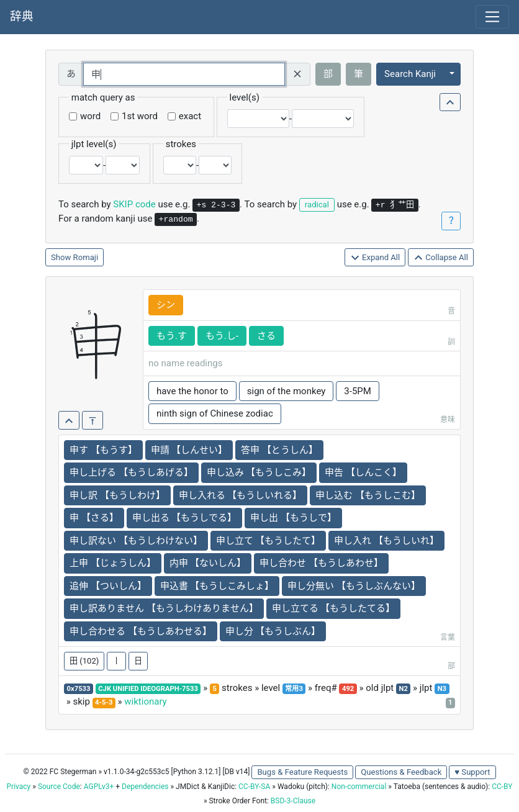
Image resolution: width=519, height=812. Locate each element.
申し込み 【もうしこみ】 (259, 472)
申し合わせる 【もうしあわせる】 (141, 631)
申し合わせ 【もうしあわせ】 (321, 563)
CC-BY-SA (254, 787)
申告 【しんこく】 (363, 472)
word (90, 116)
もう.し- (222, 336)
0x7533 (79, 689)
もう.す (172, 336)
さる (266, 336)
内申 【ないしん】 (208, 563)
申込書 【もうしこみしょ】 (217, 586)
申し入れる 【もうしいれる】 (241, 495)
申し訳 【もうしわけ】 (117, 495)
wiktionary (145, 701)
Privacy (19, 787)
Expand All (375, 258)
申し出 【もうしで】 (293, 518)
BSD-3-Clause (293, 801)
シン (166, 305)
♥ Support (472, 772)
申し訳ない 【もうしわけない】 (136, 541)
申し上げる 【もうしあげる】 (131, 472)
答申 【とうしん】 (279, 450)
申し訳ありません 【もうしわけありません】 (164, 608)
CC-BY (502, 787)
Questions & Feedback (401, 772)
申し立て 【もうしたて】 (269, 541)
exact (190, 116)
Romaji (86, 257)
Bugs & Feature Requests (302, 772)
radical (317, 205)
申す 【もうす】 (103, 450)
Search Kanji (410, 74)
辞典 (22, 17)
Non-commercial (359, 787)
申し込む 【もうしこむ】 (368, 495)
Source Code (59, 787)
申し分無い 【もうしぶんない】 (354, 586)
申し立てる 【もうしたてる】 (334, 608)
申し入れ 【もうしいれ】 (386, 541)
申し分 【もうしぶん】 (273, 631)
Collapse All (441, 258)
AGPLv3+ (99, 787)
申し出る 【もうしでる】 (185, 518)
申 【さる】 (94, 518)
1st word (140, 116)
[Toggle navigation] (492, 17)
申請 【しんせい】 (189, 450)
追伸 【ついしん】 (108, 586)
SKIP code (134, 204)
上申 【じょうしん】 (113, 563)
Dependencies (145, 787)
